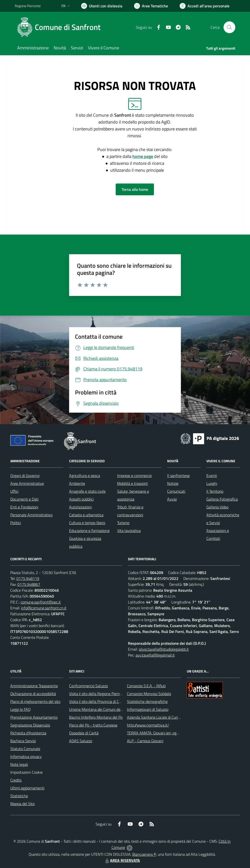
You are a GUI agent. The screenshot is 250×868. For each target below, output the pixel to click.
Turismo (123, 523)
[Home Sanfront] (61, 27)
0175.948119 (28, 578)
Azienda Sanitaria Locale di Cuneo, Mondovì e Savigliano (173, 717)
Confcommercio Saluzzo (88, 686)
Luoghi (212, 483)
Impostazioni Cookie (26, 772)
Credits (16, 780)
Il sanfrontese (178, 476)
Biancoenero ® (144, 854)
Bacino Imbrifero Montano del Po (96, 717)
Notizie (173, 483)
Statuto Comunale (25, 749)
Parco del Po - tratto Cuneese (93, 725)
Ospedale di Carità (84, 733)
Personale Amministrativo (31, 515)
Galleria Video (217, 507)
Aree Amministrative (27, 483)
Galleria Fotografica (222, 499)
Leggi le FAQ (20, 709)
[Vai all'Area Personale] (205, 6)
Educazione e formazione (89, 531)
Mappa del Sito (22, 804)
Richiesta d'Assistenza (28, 733)
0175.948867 (29, 584)
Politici (16, 523)
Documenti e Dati (24, 499)
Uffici (14, 491)
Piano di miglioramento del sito (35, 701)
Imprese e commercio (134, 476)
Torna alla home (135, 189)
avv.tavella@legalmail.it (155, 655)
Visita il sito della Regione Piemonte (98, 694)
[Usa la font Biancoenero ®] (102, 6)
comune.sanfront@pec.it (41, 602)
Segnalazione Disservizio (30, 725)
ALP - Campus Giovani (145, 741)
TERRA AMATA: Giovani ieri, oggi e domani (161, 733)
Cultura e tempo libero (87, 523)
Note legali (19, 764)
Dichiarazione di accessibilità (33, 694)
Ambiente (77, 483)
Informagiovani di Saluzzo (148, 709)
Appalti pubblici (81, 499)
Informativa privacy (26, 756)
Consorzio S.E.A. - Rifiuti (146, 686)
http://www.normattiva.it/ (148, 725)
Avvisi (172, 499)
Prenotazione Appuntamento (34, 717)
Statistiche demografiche (147, 701)
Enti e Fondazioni (24, 507)
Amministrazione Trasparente (34, 686)
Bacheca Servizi (23, 741)
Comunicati (176, 491)
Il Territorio (215, 491)
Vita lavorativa (129, 531)
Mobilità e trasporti (132, 483)
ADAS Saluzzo (81, 741)
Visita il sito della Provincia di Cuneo (98, 701)
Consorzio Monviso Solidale (149, 694)
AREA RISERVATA (122, 860)
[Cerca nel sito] (229, 27)
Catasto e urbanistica (86, 515)
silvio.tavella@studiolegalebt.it (164, 649)
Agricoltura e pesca (85, 476)
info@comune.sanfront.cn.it (44, 608)
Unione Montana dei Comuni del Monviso (103, 709)
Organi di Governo (25, 476)
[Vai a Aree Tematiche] (151, 6)
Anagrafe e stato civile (87, 491)
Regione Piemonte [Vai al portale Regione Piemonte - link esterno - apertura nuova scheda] (28, 6)
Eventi (212, 476)
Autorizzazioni (80, 507)
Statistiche (19, 796)
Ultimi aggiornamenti (27, 788)
